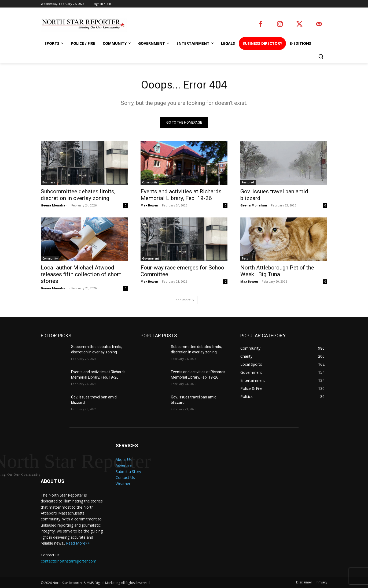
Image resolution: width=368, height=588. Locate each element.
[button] (321, 56)
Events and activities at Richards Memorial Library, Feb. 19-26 (181, 195)
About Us (124, 460)
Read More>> (78, 543)
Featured (248, 183)
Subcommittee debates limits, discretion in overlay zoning (78, 195)
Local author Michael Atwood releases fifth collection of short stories (81, 275)
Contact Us (125, 478)
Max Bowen (149, 206)
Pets (245, 259)
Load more (184, 300)
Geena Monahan (54, 206)
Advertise (124, 466)
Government (151, 259)
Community (150, 183)
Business (49, 183)
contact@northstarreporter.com (69, 561)
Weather (123, 484)
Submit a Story (128, 471)
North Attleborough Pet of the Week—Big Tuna (277, 271)
